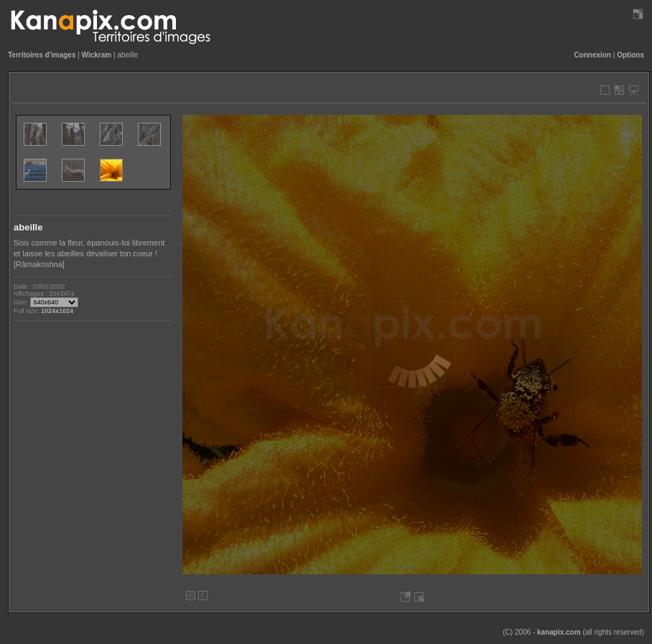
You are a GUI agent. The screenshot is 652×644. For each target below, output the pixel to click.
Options (630, 55)
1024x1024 (57, 311)
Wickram (97, 55)
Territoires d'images (42, 55)
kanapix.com (559, 632)
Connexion (592, 55)
